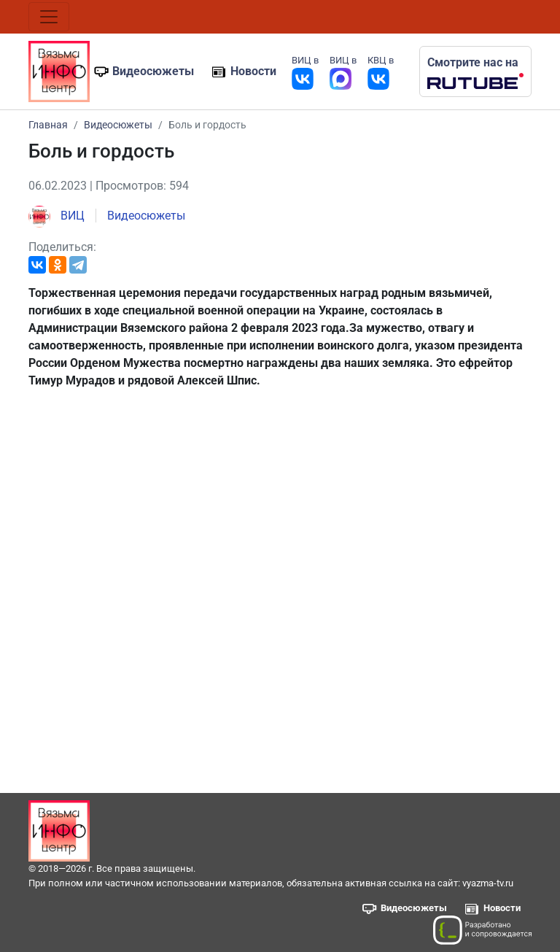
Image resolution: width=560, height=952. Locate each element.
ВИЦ (57, 216)
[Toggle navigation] (49, 17)
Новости (253, 71)
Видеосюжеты (153, 71)
